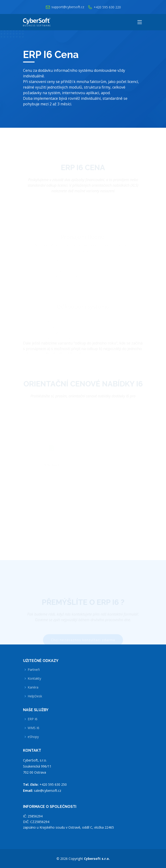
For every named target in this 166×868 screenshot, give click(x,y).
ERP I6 (33, 719)
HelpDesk (35, 696)
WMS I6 (33, 728)
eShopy (33, 737)
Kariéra (33, 687)
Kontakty (34, 679)
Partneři (34, 670)
